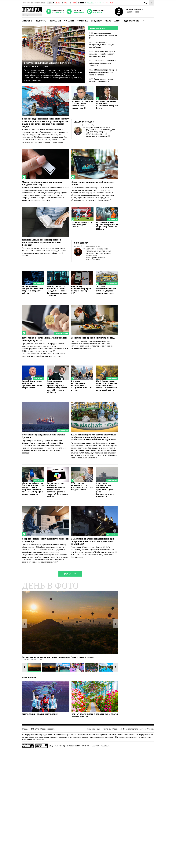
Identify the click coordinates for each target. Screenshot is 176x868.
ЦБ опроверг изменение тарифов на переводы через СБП (81, 295)
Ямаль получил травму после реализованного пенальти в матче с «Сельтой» (102, 81)
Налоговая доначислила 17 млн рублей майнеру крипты (44, 345)
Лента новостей (97, 28)
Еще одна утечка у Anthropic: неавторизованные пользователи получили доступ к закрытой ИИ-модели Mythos (57, 504)
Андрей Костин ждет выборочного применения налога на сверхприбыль (33, 393)
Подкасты (41, 21)
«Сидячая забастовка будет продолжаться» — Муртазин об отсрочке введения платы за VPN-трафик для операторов (33, 503)
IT (143, 21)
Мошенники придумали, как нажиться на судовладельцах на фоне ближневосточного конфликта (105, 504)
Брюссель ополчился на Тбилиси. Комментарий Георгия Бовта (107, 106)
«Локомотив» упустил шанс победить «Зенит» (82, 230)
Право (108, 21)
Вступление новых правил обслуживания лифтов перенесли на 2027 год (107, 231)
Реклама (91, 745)
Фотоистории (29, 694)
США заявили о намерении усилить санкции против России (101, 45)
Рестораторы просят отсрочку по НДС (93, 345)
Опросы (151, 745)
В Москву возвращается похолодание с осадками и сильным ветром (81, 394)
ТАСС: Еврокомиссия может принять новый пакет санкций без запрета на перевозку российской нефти (107, 394)
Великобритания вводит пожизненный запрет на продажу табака (32, 295)
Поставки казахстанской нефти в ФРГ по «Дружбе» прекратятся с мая (106, 295)
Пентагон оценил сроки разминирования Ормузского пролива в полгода (102, 54)
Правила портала (131, 745)
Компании (55, 21)
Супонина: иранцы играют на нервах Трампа (42, 445)
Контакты (107, 745)
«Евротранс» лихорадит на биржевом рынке (89, 186)
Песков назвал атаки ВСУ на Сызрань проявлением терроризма (102, 63)
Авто (117, 21)
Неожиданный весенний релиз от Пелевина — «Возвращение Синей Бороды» (45, 247)
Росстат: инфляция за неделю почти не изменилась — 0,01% (52, 64)
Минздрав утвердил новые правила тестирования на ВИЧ (103, 35)
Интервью (27, 21)
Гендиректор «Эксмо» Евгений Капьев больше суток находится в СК (82, 106)
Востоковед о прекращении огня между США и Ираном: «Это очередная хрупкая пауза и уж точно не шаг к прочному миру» (44, 123)
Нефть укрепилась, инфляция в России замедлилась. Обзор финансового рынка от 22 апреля (58, 296)
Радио (99, 745)
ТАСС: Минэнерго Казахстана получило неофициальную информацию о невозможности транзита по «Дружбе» (93, 448)
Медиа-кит (117, 745)
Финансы (69, 21)
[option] (70, 639)
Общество (96, 21)
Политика (82, 21)
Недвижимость (131, 21)
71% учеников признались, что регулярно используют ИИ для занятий (82, 501)
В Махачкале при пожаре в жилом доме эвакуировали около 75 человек (103, 72)
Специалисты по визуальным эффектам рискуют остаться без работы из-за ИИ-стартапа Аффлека (57, 395)
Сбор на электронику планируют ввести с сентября (44, 555)
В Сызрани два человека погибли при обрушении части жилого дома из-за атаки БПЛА (94, 557)
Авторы (143, 745)
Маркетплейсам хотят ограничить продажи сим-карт (43, 186)
